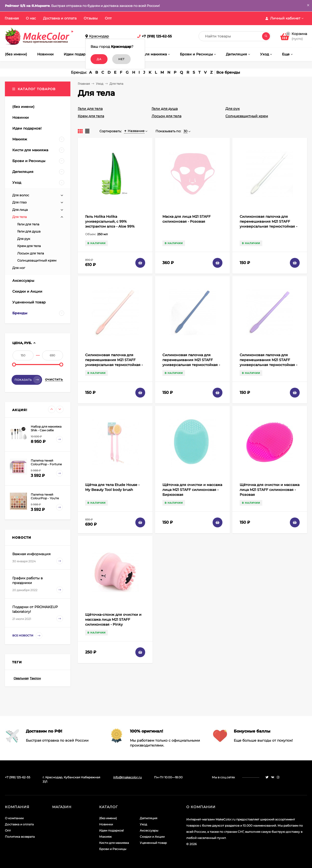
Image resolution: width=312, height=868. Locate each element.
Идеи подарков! (111, 830)
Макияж (105, 837)
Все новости (27, 636)
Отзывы (91, 18)
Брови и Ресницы (113, 849)
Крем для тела (91, 116)
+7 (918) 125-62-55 (157, 36)
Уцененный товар (153, 843)
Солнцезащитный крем (247, 116)
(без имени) (108, 818)
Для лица (20, 210)
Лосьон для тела (166, 116)
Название (134, 131)
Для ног (19, 268)
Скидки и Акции (152, 837)
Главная (12, 18)
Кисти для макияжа (114, 843)
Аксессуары (149, 830)
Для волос (21, 195)
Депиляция (148, 818)
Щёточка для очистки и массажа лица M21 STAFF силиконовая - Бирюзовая (192, 490)
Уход (100, 84)
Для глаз (19, 202)
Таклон (35, 678)
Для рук (233, 109)
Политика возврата (20, 837)
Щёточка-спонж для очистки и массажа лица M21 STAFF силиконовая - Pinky (113, 619)
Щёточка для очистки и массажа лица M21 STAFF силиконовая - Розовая (270, 490)
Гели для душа (165, 109)
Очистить (54, 380)
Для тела (20, 217)
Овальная (21, 678)
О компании (14, 818)
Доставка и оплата (60, 18)
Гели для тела (90, 109)
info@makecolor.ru (127, 777)
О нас (31, 18)
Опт (108, 18)
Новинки (106, 824)
